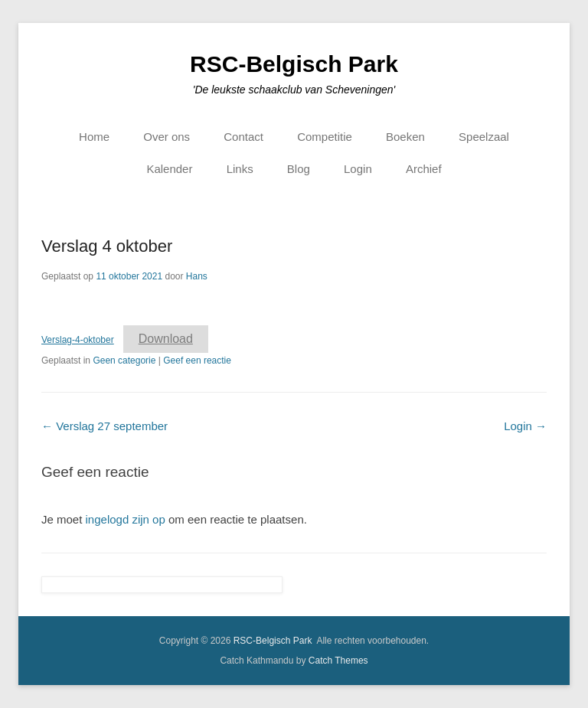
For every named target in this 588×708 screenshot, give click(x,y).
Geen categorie (124, 361)
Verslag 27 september (105, 426)
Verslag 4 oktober (107, 246)
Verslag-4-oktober (78, 340)
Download (166, 339)
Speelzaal (484, 137)
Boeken (405, 137)
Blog (299, 169)
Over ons (167, 137)
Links (240, 169)
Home (94, 137)
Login (358, 169)
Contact (243, 137)
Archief (424, 169)
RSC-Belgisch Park (294, 64)
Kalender (169, 169)
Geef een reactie (197, 361)
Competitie (325, 137)
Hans (197, 276)
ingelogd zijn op (126, 519)
